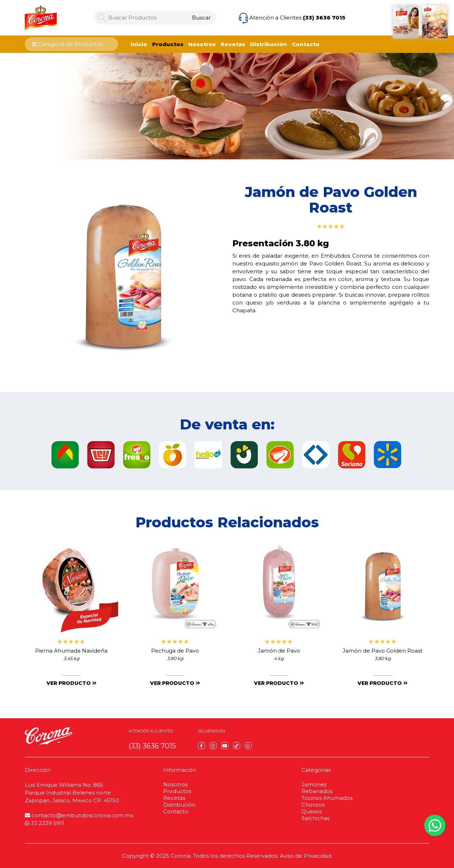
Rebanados (317, 791)
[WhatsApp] (248, 746)
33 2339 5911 (45, 823)
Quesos (312, 811)
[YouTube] (225, 746)
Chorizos (313, 805)
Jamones (314, 784)
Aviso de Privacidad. (306, 856)
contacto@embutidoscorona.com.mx (79, 815)
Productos (168, 44)
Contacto (306, 44)
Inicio (139, 44)
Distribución (268, 44)
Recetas (233, 44)
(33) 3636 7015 (324, 18)
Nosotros (202, 44)
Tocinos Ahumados (327, 798)
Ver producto (71, 683)
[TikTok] (237, 746)
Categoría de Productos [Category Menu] (67, 44)
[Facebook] (201, 746)
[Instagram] (213, 746)
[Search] (201, 18)
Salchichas (315, 818)
